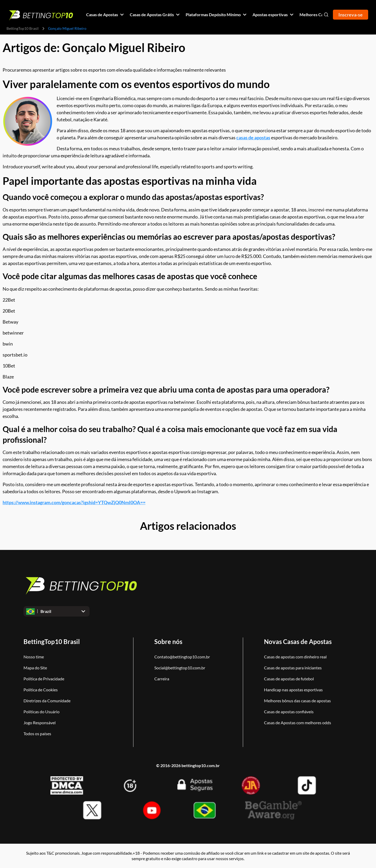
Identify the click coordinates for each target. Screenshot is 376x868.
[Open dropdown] (57, 611)
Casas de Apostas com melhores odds (298, 723)
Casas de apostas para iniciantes (293, 668)
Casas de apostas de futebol (289, 679)
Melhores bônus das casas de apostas (297, 701)
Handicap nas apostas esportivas (293, 690)
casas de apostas (253, 137)
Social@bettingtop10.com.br (180, 668)
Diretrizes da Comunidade (47, 701)
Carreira (162, 679)
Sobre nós (168, 642)
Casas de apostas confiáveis (289, 712)
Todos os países (37, 734)
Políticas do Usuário (42, 712)
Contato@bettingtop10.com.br (182, 657)
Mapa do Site (35, 668)
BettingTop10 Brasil (23, 28)
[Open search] (326, 15)
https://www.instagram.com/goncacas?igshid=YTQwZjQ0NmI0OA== (74, 502)
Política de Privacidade (44, 679)
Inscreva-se (351, 15)
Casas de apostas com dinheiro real (295, 657)
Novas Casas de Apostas (298, 642)
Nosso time (34, 657)
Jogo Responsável (40, 723)
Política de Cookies (41, 690)
